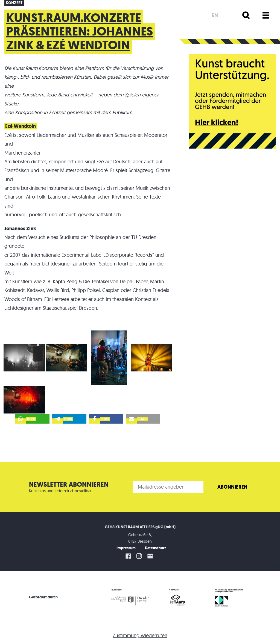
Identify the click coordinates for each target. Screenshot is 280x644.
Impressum (126, 548)
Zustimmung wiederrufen (140, 635)
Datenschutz (156, 548)
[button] (32, 419)
